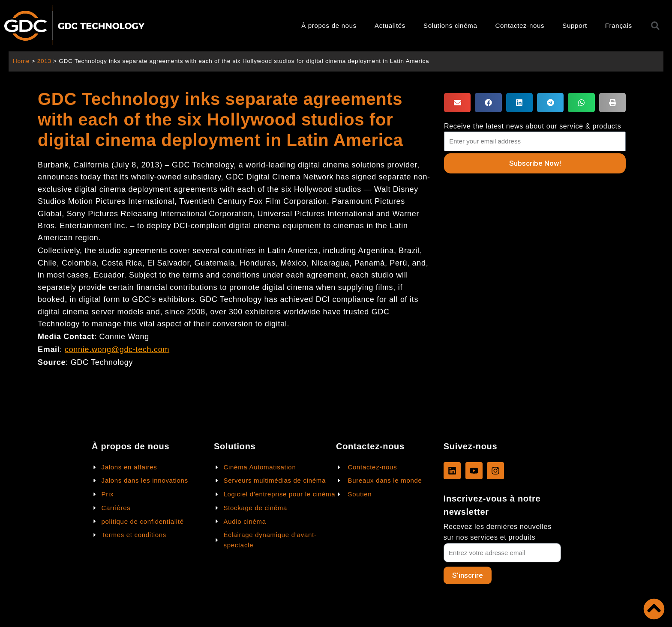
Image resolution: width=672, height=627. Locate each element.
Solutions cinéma (450, 25)
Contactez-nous (520, 25)
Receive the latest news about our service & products (533, 126)
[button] (457, 103)
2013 (44, 61)
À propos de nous (329, 25)
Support (574, 25)
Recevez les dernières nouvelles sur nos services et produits (498, 532)
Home (21, 61)
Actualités (390, 25)
